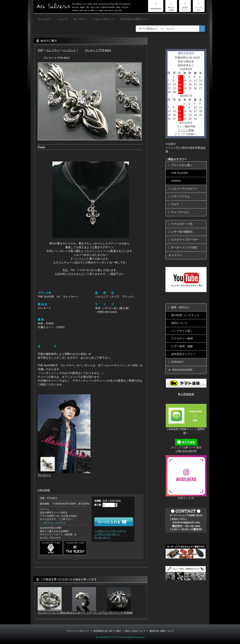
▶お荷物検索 (186, 394)
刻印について (179, 323)
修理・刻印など (179, 307)
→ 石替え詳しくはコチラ (53, 522)
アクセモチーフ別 (180, 224)
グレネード (44, 475)
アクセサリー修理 (182, 338)
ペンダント (69, 50)
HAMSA (176, 181)
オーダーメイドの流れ (183, 247)
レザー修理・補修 (182, 346)
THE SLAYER (180, 173)
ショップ (62, 19)
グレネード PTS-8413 (95, 50)
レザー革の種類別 (180, 232)
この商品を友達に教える (107, 534)
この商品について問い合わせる (110, 531)
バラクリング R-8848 (120, 613)
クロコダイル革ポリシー (134, 19)
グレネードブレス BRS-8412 (55, 613)
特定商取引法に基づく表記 (107, 631)
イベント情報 (186, 130)
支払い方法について (135, 631)
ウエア (174, 204)
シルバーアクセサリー (183, 189)
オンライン (80, 19)
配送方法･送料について (162, 631)
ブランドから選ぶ (180, 165)
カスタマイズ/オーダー (183, 240)
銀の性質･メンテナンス (185, 315)
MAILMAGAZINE (181, 370)
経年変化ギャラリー (183, 354)
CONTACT (176, 362)
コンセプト (45, 19)
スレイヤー (53, 50)
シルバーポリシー (103, 19)
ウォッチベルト (179, 212)
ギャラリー (175, 255)
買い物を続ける (102, 537)
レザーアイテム (179, 197)
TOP (40, 50)
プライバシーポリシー (78, 631)
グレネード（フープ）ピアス (89, 613)
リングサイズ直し (182, 331)
